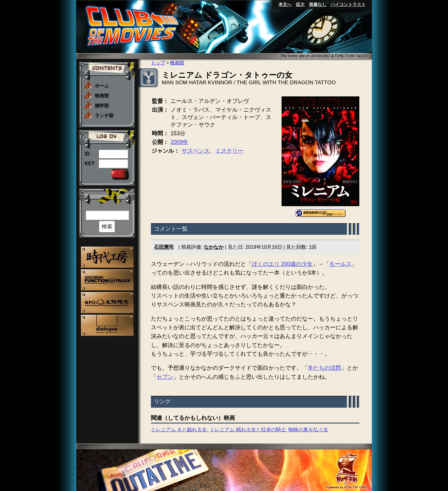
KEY (90, 163)
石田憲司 (164, 247)
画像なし (318, 4)
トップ (158, 63)
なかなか (214, 247)
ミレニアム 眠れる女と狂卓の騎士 (248, 430)
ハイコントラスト (348, 4)
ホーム (102, 86)
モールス (340, 264)
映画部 (102, 96)
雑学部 (102, 106)
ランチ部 (104, 116)
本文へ (285, 4)
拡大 (300, 4)
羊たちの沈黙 (324, 368)
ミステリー (229, 151)
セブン (165, 377)
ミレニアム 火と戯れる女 (179, 430)
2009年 (179, 142)
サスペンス (196, 151)
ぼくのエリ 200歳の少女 (282, 264)
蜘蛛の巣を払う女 (308, 430)
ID (87, 154)
